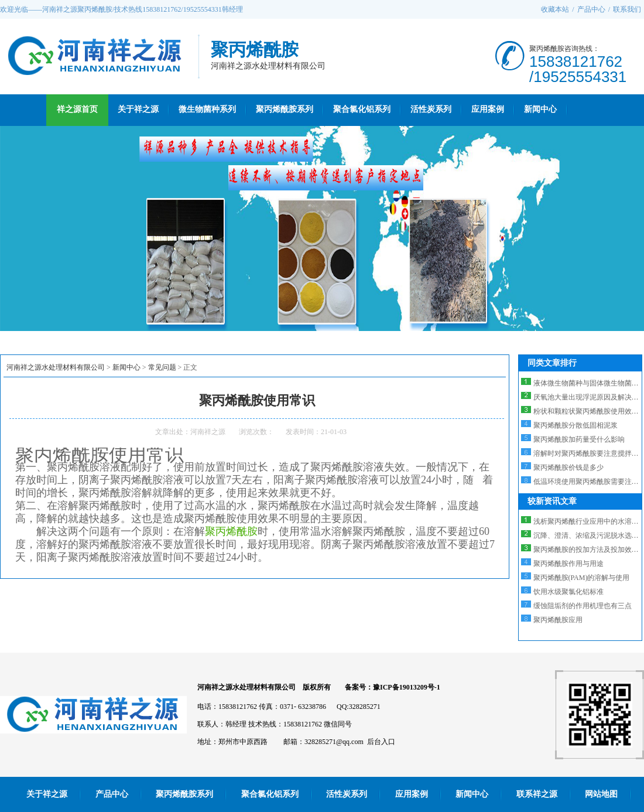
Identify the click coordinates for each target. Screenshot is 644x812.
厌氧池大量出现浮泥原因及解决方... (589, 397)
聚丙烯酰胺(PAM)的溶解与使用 (582, 578)
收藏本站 (555, 9)
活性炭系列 (431, 109)
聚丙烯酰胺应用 (558, 620)
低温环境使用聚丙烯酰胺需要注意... (589, 482)
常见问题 (162, 367)
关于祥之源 (138, 109)
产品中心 (591, 9)
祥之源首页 (77, 109)
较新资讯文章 (552, 501)
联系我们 (627, 9)
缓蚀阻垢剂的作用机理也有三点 (583, 606)
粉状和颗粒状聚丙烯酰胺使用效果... (589, 411)
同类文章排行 (552, 363)
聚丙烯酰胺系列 (285, 109)
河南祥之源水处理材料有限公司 (56, 367)
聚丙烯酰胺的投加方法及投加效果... (589, 550)
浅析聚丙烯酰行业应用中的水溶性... (589, 521)
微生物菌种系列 (207, 109)
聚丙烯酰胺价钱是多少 (568, 468)
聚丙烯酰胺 (231, 531)
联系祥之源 (537, 794)
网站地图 (601, 794)
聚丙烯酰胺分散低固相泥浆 (576, 425)
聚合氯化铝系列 (362, 109)
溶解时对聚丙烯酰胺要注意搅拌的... (589, 453)
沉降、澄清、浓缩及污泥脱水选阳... (589, 535)
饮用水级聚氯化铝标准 (568, 592)
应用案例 (488, 109)
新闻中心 (540, 109)
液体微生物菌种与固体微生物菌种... (589, 383)
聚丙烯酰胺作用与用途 (568, 564)
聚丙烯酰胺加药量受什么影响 (579, 439)
